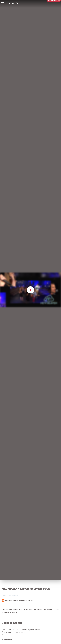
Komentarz (7, 641)
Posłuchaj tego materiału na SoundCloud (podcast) (17, 601)
